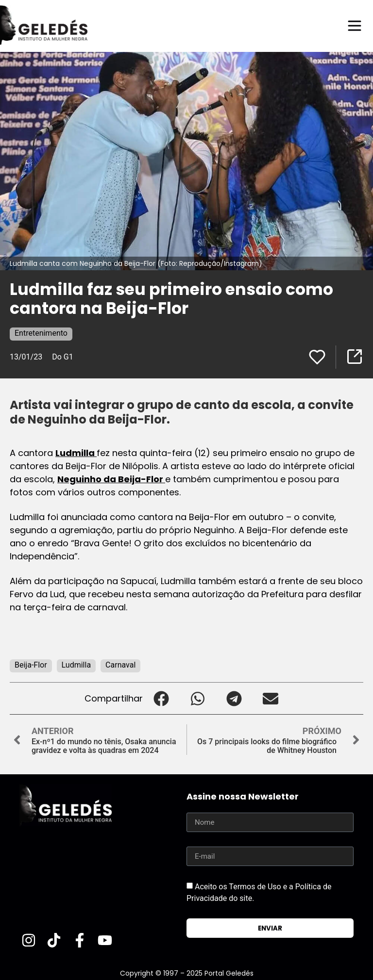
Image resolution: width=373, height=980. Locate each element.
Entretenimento (41, 333)
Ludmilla (76, 453)
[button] (161, 698)
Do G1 (62, 357)
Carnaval (120, 665)
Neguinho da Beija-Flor (111, 479)
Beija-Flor (31, 665)
